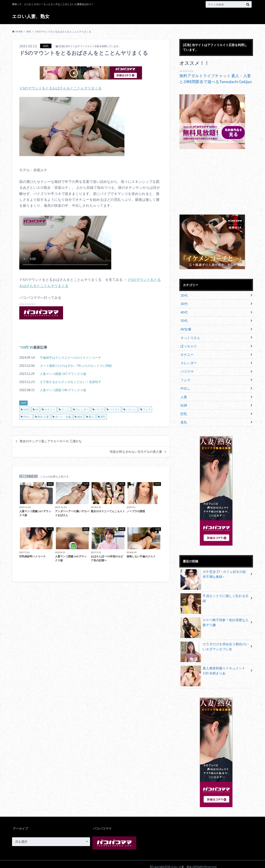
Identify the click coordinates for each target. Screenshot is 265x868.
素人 (91, 416)
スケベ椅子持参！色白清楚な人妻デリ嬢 (214, 617)
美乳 (103, 416)
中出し (27, 416)
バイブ (99, 409)
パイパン (131, 409)
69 (37, 409)
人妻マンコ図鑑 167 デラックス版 (63, 373)
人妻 (183, 392)
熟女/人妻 (43, 416)
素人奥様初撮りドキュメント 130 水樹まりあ (214, 665)
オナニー (50, 409)
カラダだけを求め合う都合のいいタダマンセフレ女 (214, 641)
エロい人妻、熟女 (32, 16)
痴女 (80, 416)
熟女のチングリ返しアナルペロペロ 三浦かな (51, 441)
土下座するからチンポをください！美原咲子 (71, 381)
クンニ (65, 409)
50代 (25, 347)
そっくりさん (189, 336)
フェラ (147, 409)
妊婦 (183, 400)
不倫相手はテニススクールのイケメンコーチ (71, 357)
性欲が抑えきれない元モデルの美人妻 (136, 451)
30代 (184, 303)
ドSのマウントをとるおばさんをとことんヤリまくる (60, 88)
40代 (184, 311)
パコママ (186, 368)
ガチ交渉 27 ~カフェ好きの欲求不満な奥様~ (215, 569)
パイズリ (115, 409)
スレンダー (82, 409)
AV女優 (185, 327)
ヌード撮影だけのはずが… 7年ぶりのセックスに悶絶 (76, 365)
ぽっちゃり (188, 344)
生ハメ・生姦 (63, 416)
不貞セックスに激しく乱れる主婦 (214, 591)
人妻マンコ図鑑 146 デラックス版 (63, 389)
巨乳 (183, 409)
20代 (184, 295)
